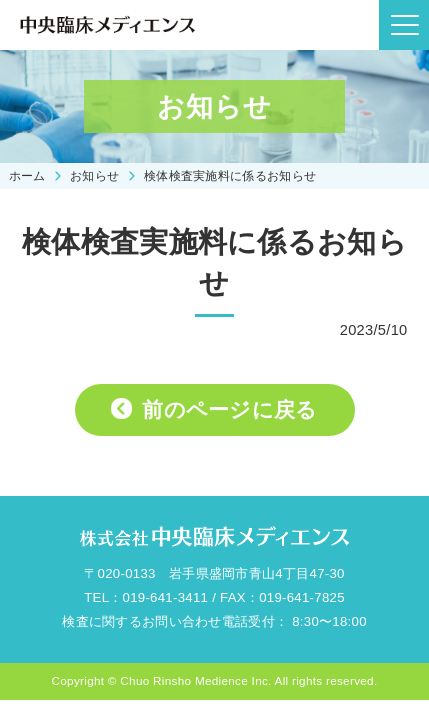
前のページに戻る (229, 409)
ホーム (27, 175)
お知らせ (94, 175)
